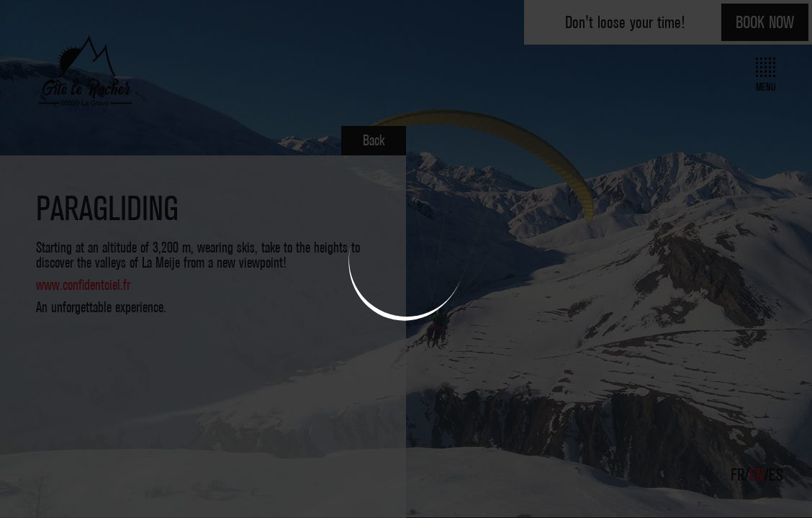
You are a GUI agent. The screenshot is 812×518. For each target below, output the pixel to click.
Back (374, 141)
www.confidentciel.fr (83, 285)
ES (776, 475)
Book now (765, 22)
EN (759, 475)
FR (740, 475)
